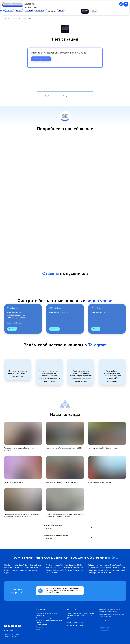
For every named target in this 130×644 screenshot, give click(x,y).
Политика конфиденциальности (47, 618)
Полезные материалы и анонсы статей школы (18, 372)
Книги (38, 629)
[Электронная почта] (19, 626)
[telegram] (9, 626)
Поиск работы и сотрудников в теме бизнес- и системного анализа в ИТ (112, 375)
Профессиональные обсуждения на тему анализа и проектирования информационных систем (81, 375)
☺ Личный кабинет (105, 621)
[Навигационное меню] (126, 4)
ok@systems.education (77, 623)
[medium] (16, 626)
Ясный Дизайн (104, 630)
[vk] (12, 626)
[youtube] (6, 626)
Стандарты (39, 627)
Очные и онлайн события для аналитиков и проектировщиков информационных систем (49, 375)
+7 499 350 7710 (75, 626)
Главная (7, 18)
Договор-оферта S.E (43, 625)
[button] (121, 4)
